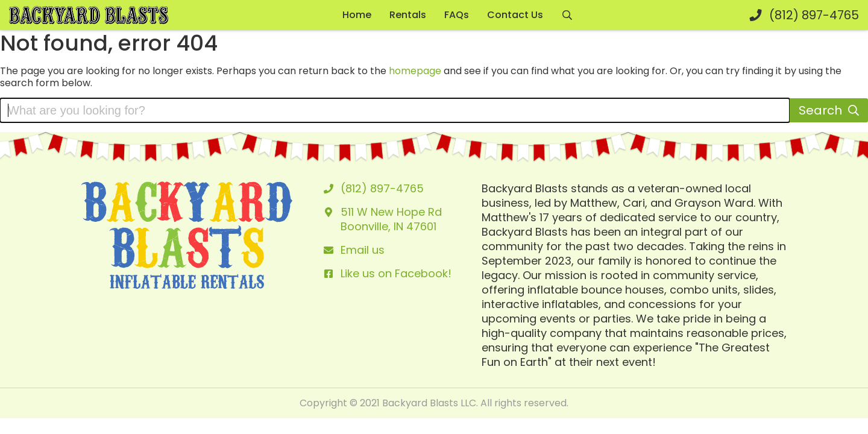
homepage (415, 71)
